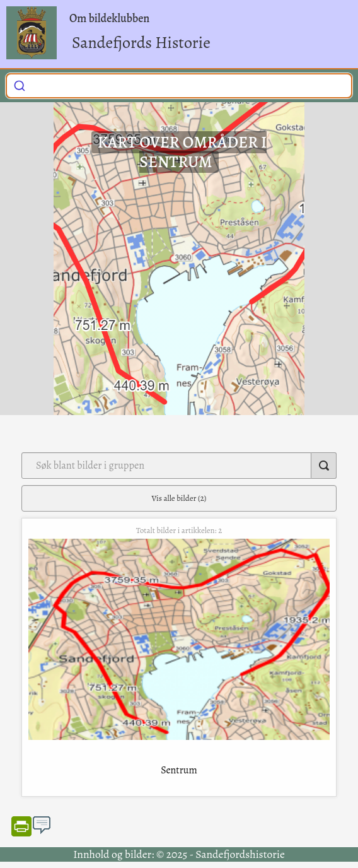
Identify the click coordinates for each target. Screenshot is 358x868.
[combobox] (179, 86)
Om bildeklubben (109, 18)
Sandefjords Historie (141, 43)
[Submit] (20, 85)
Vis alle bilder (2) (179, 498)
